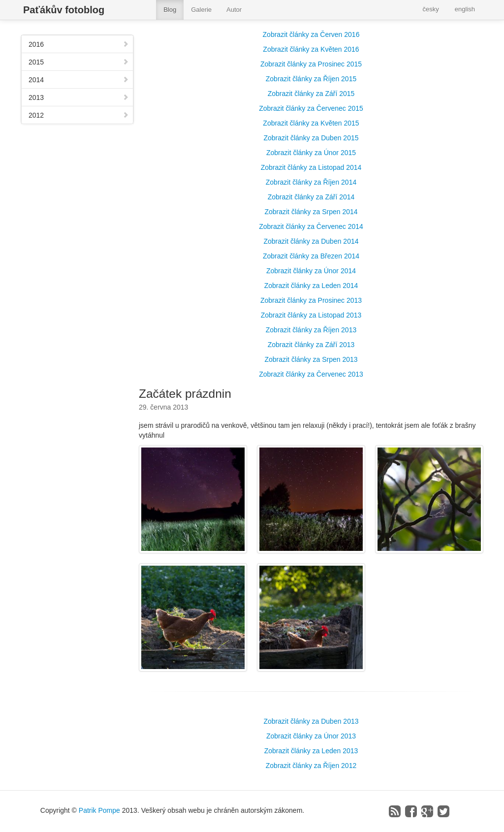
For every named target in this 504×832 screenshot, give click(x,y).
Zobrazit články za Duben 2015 (311, 138)
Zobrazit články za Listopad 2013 (311, 315)
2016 (79, 44)
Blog (170, 10)
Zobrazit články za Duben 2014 (311, 241)
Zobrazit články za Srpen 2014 (311, 212)
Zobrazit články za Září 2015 (311, 94)
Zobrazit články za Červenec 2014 (311, 226)
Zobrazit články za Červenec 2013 (311, 374)
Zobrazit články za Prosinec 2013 (311, 300)
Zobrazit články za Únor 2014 (311, 271)
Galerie (201, 10)
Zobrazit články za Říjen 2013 (311, 330)
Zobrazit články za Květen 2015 (311, 123)
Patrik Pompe (99, 810)
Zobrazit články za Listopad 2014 (311, 167)
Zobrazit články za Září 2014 (311, 197)
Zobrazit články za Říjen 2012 (311, 766)
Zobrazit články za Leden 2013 (311, 751)
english (465, 9)
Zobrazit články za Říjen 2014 (311, 182)
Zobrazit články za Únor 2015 (311, 153)
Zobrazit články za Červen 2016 (311, 34)
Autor (234, 10)
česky (431, 9)
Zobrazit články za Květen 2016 (311, 49)
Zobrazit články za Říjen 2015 (311, 79)
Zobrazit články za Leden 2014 (311, 286)
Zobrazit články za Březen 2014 (311, 256)
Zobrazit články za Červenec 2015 (311, 108)
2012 (79, 115)
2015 (79, 62)
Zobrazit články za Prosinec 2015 (311, 64)
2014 (79, 80)
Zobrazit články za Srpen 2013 (311, 359)
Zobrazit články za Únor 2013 (311, 736)
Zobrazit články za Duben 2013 (311, 721)
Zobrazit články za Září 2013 (311, 345)
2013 (79, 97)
